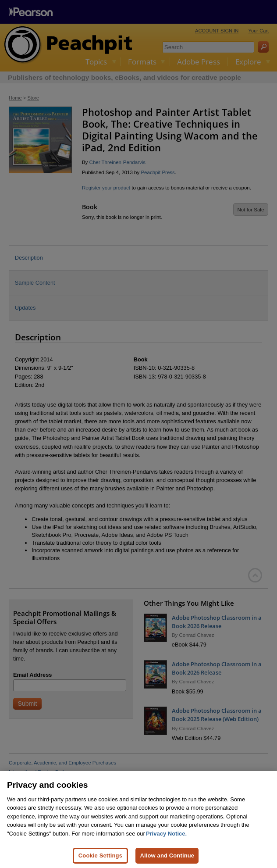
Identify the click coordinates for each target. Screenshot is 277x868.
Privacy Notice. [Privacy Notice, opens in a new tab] (166, 843)
